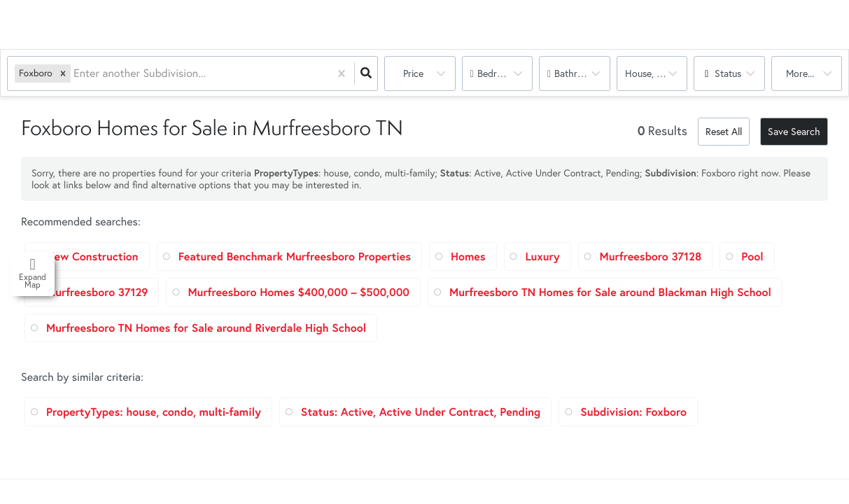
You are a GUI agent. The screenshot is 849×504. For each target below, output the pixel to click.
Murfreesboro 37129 (97, 292)
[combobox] (75, 74)
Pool (752, 257)
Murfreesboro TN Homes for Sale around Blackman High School (610, 292)
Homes (468, 257)
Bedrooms (499, 73)
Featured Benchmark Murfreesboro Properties (295, 257)
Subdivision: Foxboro (633, 412)
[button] (63, 73)
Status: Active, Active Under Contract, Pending (421, 412)
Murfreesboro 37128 (651, 257)
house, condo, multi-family (657, 73)
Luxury (543, 257)
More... (800, 73)
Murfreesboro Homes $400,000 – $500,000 (299, 292)
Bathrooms (577, 73)
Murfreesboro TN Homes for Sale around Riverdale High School (206, 328)
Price (413, 73)
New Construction (92, 257)
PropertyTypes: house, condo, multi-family (154, 412)
